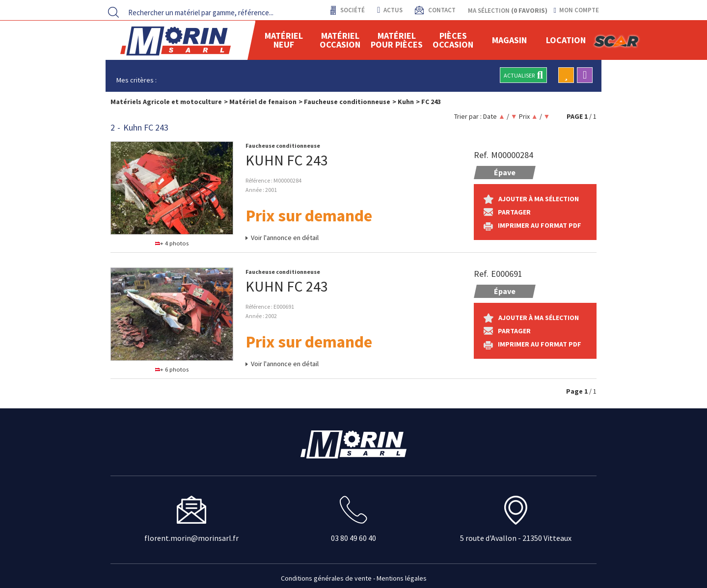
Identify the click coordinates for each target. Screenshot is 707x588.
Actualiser (523, 75)
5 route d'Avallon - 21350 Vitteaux (516, 538)
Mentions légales (402, 578)
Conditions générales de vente (326, 578)
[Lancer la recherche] (113, 12)
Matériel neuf (284, 40)
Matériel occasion (340, 40)
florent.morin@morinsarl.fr (191, 538)
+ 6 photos (172, 369)
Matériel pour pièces (397, 40)
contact (441, 10)
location (566, 40)
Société (352, 10)
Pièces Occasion (453, 40)
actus (390, 10)
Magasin (509, 40)
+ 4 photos (172, 243)
